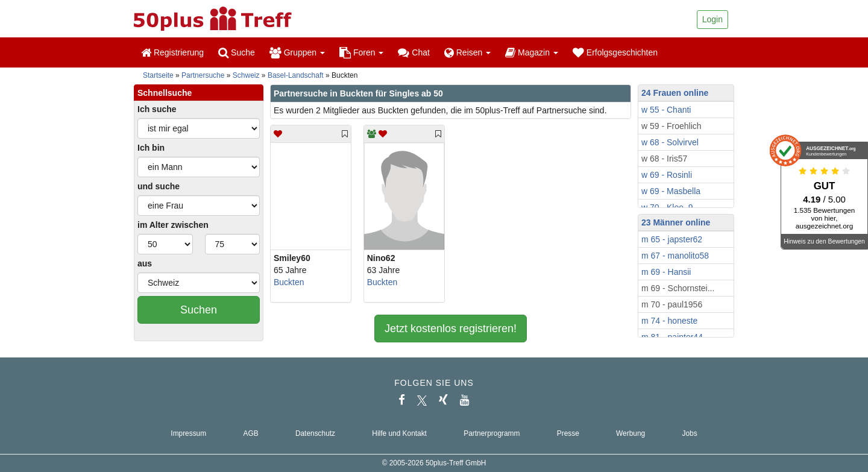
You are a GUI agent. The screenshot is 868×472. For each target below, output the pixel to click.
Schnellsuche (165, 93)
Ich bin (151, 148)
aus (145, 263)
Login (712, 19)
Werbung (631, 433)
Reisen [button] (467, 52)
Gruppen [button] (297, 52)
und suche (159, 186)
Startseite (158, 75)
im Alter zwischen (173, 225)
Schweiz (246, 75)
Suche (237, 52)
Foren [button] (361, 52)
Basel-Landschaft (296, 75)
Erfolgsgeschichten (615, 52)
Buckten (289, 282)
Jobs (689, 433)
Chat (414, 52)
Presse (568, 433)
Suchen (199, 310)
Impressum (188, 433)
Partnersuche (203, 75)
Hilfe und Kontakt (399, 433)
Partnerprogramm (492, 433)
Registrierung (172, 52)
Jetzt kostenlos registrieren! (451, 329)
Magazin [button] (532, 52)
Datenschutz (315, 433)
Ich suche (157, 109)
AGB (250, 433)
